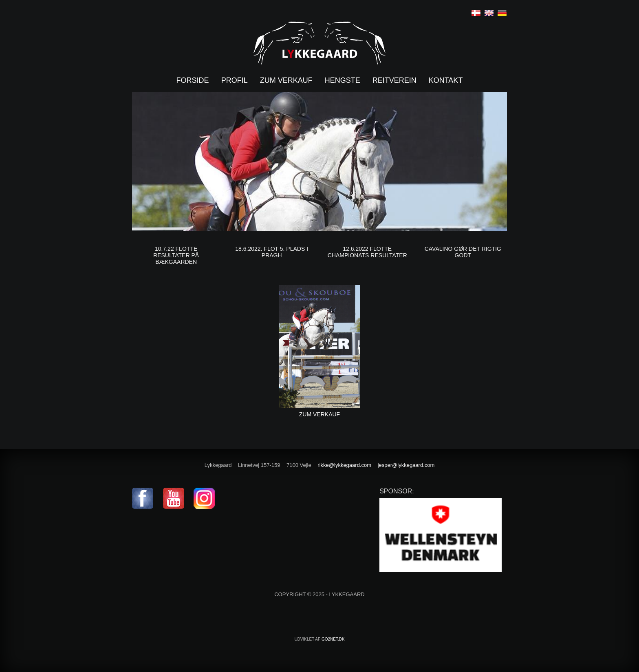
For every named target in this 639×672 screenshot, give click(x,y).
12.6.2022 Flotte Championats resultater (367, 252)
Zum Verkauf (319, 414)
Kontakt (446, 80)
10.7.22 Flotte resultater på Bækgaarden (176, 255)
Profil (235, 80)
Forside (193, 80)
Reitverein (394, 80)
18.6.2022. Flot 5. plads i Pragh (272, 252)
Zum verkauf (286, 80)
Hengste (343, 80)
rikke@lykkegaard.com (344, 465)
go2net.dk (333, 639)
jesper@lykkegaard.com (406, 465)
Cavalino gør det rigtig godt (463, 252)
